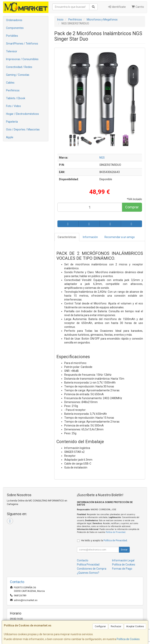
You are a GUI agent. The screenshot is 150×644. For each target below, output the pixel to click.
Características (67, 237)
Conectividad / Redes (19, 67)
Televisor (12, 51)
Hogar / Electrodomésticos (22, 114)
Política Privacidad (88, 565)
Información (90, 237)
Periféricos (13, 90)
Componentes (15, 28)
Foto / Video (13, 106)
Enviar (124, 550)
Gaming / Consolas (18, 75)
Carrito (138, 7)
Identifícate (117, 7)
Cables (10, 83)
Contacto (83, 560)
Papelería (12, 122)
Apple (10, 137)
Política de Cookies (128, 639)
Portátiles (12, 36)
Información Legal (123, 560)
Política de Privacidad (116, 532)
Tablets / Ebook (16, 98)
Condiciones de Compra (92, 569)
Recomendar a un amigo (120, 237)
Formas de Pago (122, 569)
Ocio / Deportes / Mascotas (23, 129)
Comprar (132, 207)
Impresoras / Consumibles (22, 59)
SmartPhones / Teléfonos (22, 44)
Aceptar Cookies (135, 626)
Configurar (100, 626)
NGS (102, 158)
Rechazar (116, 626)
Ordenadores (14, 20)
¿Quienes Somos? (88, 573)
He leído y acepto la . (104, 540)
